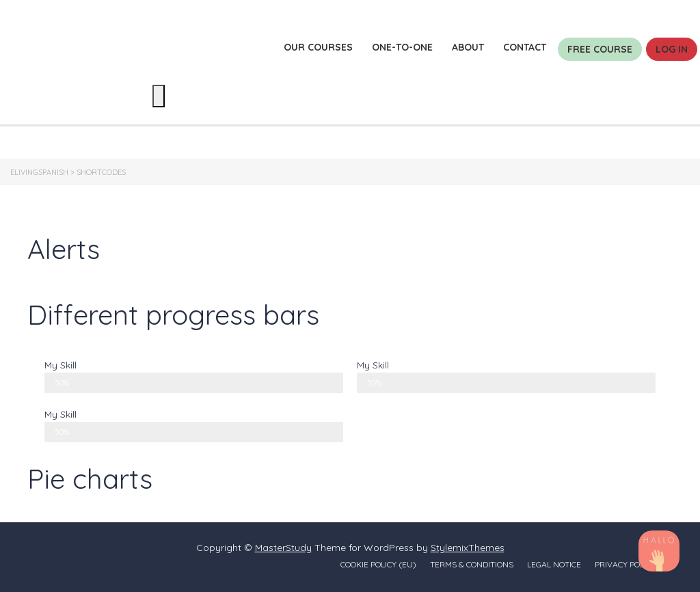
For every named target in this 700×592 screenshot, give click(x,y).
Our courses (318, 47)
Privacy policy (625, 564)
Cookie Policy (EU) (378, 564)
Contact (525, 47)
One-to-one (402, 47)
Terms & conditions (472, 564)
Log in (672, 49)
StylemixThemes (468, 548)
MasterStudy (283, 548)
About (468, 47)
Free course (600, 49)
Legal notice (554, 564)
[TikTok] (659, 551)
